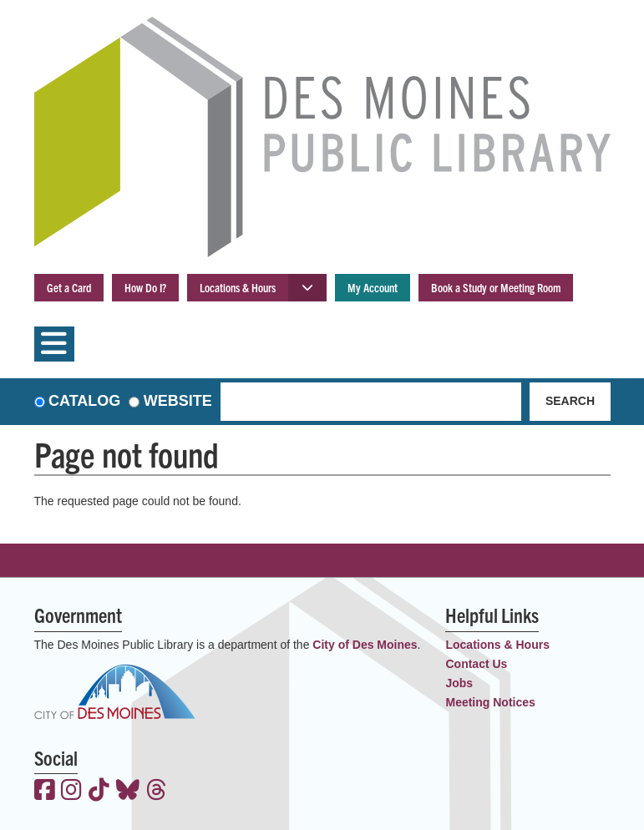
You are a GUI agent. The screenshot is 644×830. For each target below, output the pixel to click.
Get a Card (69, 287)
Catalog (84, 401)
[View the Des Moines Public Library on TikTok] (99, 792)
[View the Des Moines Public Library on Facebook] (45, 792)
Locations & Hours (238, 287)
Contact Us (476, 664)
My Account (373, 287)
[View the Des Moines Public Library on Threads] (157, 792)
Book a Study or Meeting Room (496, 287)
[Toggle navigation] (54, 344)
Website (178, 401)
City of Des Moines (365, 645)
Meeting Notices (490, 702)
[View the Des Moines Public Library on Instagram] (71, 792)
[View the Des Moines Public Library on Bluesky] (128, 792)
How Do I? (145, 287)
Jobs (459, 683)
